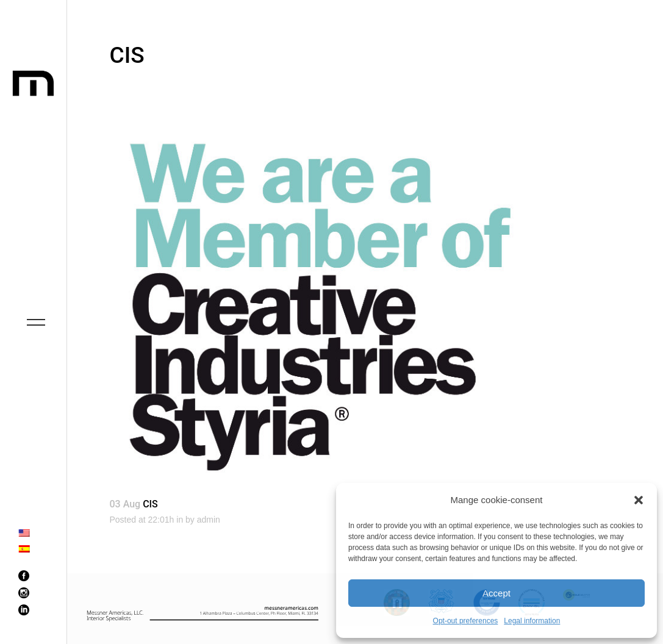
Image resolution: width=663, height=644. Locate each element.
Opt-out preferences (466, 621)
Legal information (532, 621)
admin (209, 520)
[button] (639, 500)
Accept (496, 593)
